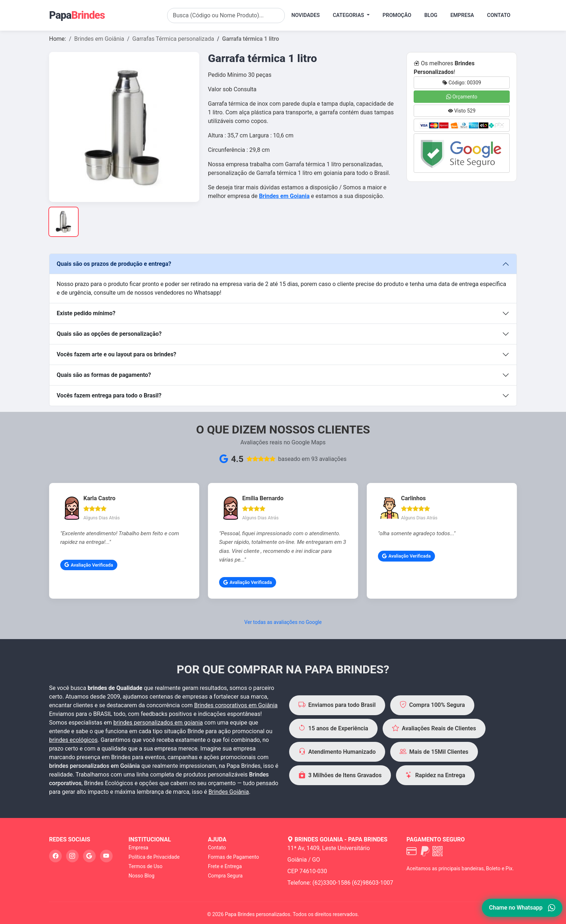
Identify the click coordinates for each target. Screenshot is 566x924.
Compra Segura (225, 876)
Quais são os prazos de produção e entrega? (114, 264)
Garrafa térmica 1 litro (251, 39)
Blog (431, 15)
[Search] (226, 16)
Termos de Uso (145, 866)
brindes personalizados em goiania (158, 723)
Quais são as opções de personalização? (109, 334)
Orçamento (462, 97)
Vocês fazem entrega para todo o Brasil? (109, 395)
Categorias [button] (349, 15)
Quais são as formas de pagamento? (104, 375)
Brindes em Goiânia (99, 39)
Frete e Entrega (225, 866)
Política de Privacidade (154, 857)
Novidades (306, 15)
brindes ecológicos (73, 740)
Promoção (397, 15)
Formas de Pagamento (233, 857)
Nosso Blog (141, 876)
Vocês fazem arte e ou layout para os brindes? (116, 354)
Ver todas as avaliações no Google (283, 622)
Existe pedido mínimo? (86, 313)
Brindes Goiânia (229, 792)
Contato (499, 15)
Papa (77, 15)
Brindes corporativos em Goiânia (236, 705)
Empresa (462, 15)
